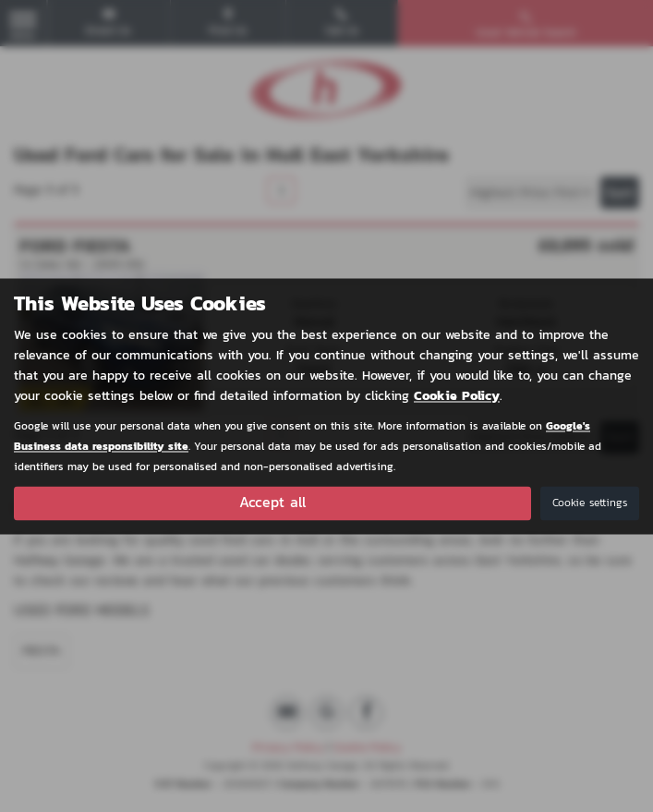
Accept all (272, 503)
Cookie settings (590, 503)
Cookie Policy (457, 396)
